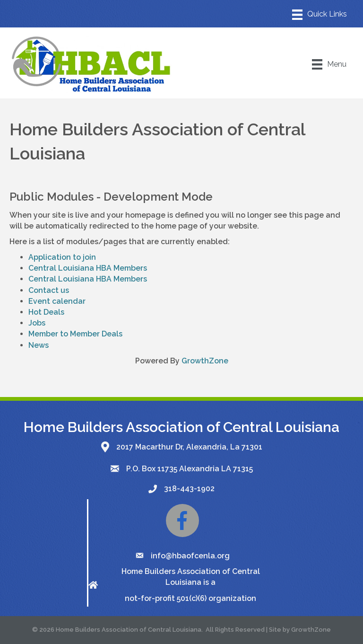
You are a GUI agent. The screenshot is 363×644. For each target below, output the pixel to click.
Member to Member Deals (75, 334)
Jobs (37, 323)
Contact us (49, 290)
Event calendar (57, 301)
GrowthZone (205, 361)
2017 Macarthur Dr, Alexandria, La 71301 (189, 447)
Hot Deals (46, 312)
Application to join (62, 257)
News (39, 345)
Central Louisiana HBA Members (88, 268)
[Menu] (320, 15)
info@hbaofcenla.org (190, 556)
